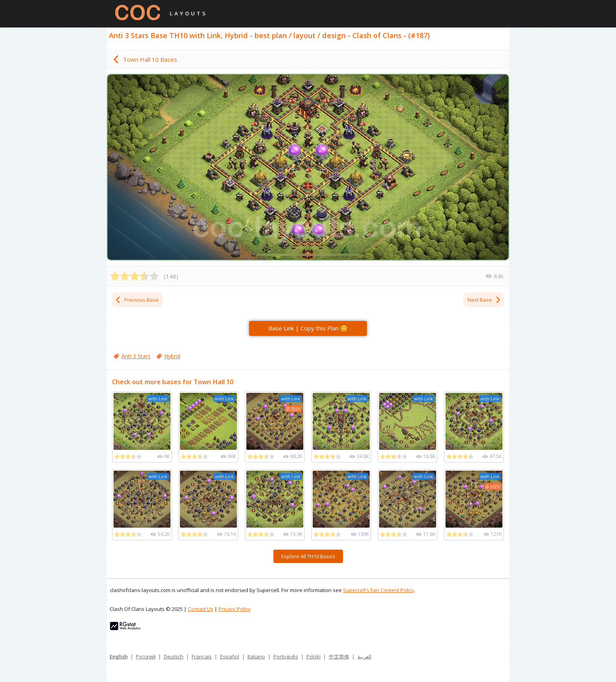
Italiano (256, 656)
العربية (365, 656)
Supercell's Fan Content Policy (379, 590)
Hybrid (172, 356)
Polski (313, 656)
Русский (146, 656)
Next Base (484, 300)
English (119, 656)
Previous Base (137, 300)
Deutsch (174, 656)
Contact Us (201, 609)
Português (286, 656)
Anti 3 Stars (136, 356)
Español (230, 656)
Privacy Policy (235, 609)
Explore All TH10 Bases (308, 556)
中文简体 (339, 656)
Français (202, 656)
